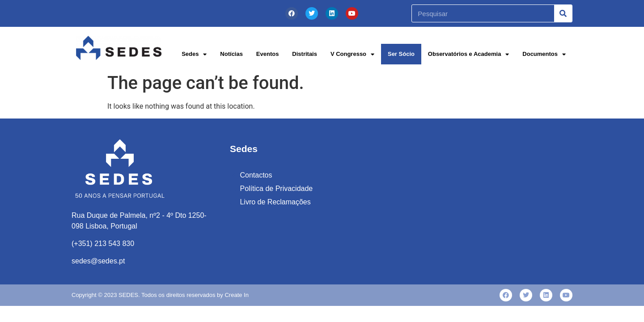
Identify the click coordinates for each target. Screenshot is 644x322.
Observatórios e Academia (469, 54)
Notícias (231, 54)
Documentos (544, 54)
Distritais (305, 54)
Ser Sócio (401, 54)
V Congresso (352, 54)
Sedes (194, 54)
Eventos (268, 54)
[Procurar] (563, 13)
